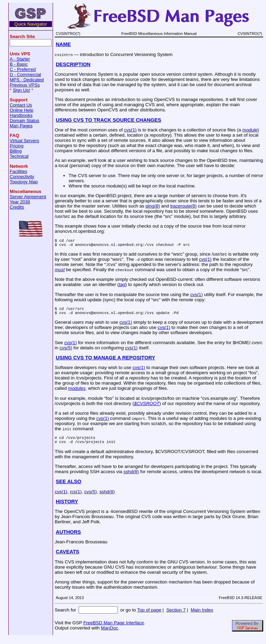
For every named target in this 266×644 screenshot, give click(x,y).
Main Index (202, 616)
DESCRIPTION (73, 64)
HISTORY (67, 508)
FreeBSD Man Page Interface (113, 629)
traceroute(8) (183, 206)
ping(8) (153, 206)
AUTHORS (68, 538)
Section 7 (176, 616)
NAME (63, 44)
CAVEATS (68, 558)
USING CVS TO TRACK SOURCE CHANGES (108, 120)
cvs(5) (66, 352)
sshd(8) (131, 478)
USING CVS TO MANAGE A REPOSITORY (105, 362)
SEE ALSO (69, 488)
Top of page (149, 616)
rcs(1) (76, 498)
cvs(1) (130, 130)
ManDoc (109, 634)
